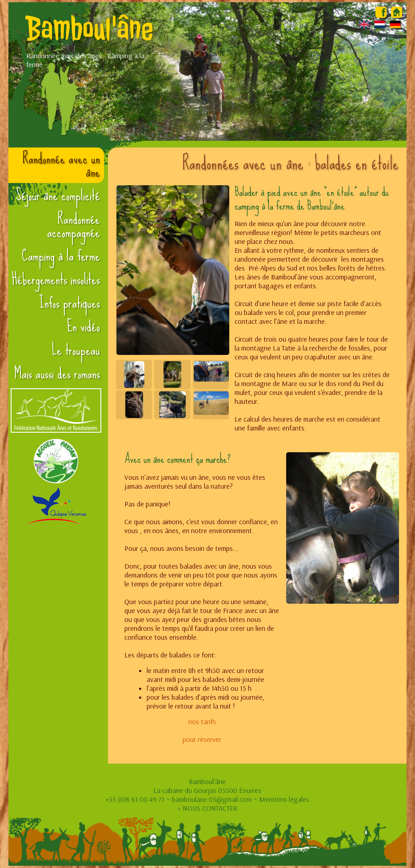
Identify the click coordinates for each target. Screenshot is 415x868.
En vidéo (84, 326)
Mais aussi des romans (57, 374)
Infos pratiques (70, 303)
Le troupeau (76, 350)
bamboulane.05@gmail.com (212, 799)
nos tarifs (202, 721)
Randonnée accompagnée (74, 226)
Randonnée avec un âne (61, 165)
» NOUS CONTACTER (207, 808)
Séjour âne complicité (58, 195)
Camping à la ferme (61, 256)
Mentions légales (284, 799)
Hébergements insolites (56, 279)
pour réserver (202, 739)
